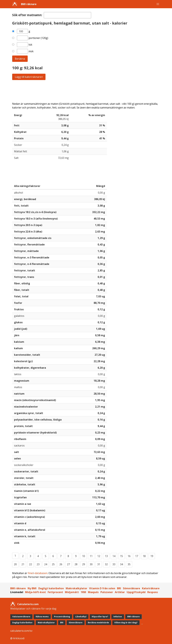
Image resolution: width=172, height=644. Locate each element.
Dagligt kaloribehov (51, 588)
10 (84, 556)
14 (114, 556)
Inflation (118, 617)
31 (99, 564)
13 (106, 556)
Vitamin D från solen (102, 588)
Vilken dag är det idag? (126, 623)
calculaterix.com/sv (21, 631)
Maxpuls (93, 592)
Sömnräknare (131, 588)
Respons (153, 592)
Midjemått (72, 592)
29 (84, 564)
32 (106, 564)
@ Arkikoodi (17, 638)
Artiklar (120, 592)
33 (114, 564)
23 (38, 564)
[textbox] (67, 15)
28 (76, 564)
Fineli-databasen (38, 573)
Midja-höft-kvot (35, 592)
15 (121, 556)
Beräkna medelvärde (98, 623)
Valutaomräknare (21, 617)
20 (15, 564)
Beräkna (20, 59)
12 (99, 556)
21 (23, 564)
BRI (119, 588)
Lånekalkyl (81, 617)
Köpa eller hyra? (100, 617)
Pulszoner (107, 592)
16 (129, 556)
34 (121, 564)
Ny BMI (32, 588)
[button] (158, 4)
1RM (83, 592)
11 (91, 556)
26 (61, 564)
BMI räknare (29, 4)
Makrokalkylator (76, 588)
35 (129, 564)
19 (152, 556)
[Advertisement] (86, 91)
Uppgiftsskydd (136, 592)
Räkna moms (42, 617)
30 (91, 564)
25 (53, 564)
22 (30, 564)
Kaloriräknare (151, 588)
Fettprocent (55, 592)
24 (46, 564)
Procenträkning (62, 617)
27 (68, 564)
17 (137, 556)
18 (144, 556)
